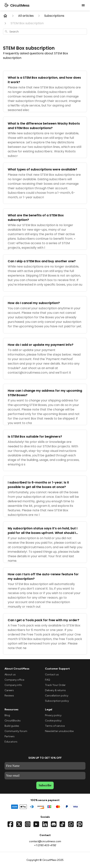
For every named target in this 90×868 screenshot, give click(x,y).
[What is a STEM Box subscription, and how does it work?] (45, 91)
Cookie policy (53, 721)
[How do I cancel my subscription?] (45, 315)
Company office (14, 680)
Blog (7, 715)
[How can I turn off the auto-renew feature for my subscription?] (45, 588)
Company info (13, 685)
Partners (10, 736)
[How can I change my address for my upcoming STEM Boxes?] (45, 404)
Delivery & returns (55, 690)
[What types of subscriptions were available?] (45, 183)
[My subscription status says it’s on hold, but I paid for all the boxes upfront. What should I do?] (45, 542)
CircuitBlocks (13, 721)
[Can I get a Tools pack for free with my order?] (45, 634)
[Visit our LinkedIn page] (45, 824)
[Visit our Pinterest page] (80, 824)
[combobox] (45, 32)
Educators (11, 742)
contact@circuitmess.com (45, 841)
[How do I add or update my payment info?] (45, 359)
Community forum (16, 731)
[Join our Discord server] (54, 824)
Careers (9, 690)
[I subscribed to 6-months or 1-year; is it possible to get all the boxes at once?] (45, 496)
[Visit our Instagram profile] (28, 824)
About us (10, 675)
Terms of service (55, 726)
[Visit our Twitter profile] (19, 824)
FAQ (48, 680)
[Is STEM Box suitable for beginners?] (45, 450)
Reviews (9, 696)
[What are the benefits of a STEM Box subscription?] (45, 229)
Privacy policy (53, 715)
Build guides (12, 726)
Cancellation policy (57, 696)
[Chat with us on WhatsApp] (71, 824)
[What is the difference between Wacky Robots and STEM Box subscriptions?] (45, 137)
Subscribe (45, 785)
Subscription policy (57, 701)
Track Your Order (55, 685)
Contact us (52, 675)
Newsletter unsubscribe (59, 731)
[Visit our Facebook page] (10, 824)
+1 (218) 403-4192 (45, 845)
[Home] (5, 16)
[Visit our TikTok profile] (62, 824)
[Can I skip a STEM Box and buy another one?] (45, 273)
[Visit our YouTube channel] (36, 824)
